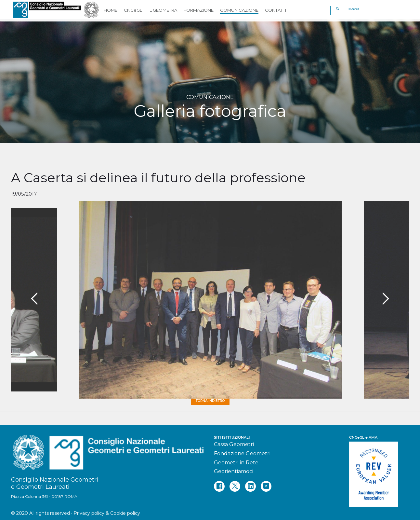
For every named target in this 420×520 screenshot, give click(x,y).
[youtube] (266, 486)
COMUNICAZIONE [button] (239, 10)
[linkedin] (250, 486)
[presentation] (34, 299)
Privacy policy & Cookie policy (107, 513)
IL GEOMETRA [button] (163, 10)
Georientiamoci (234, 471)
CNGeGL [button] (133, 10)
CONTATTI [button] (276, 10)
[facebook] (219, 486)
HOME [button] (111, 10)
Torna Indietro (210, 401)
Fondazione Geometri (242, 453)
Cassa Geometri (234, 444)
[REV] (379, 471)
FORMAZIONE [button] (199, 10)
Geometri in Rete (236, 463)
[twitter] (235, 486)
